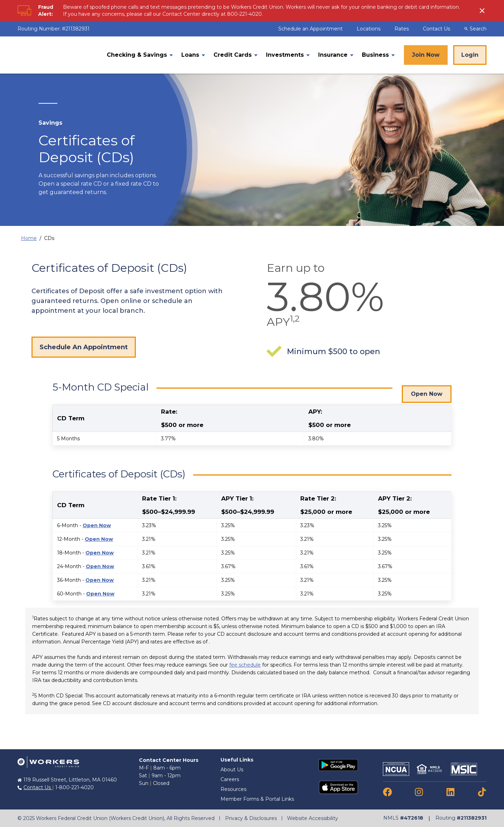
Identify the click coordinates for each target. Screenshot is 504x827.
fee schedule (245, 665)
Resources (233, 789)
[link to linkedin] (450, 792)
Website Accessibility (313, 818)
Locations (369, 29)
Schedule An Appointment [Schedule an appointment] (84, 347)
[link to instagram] (419, 792)
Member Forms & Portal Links (257, 799)
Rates (402, 29)
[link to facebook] (387, 792)
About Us (232, 770)
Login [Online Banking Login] (470, 55)
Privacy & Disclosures (251, 818)
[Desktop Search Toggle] (478, 29)
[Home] (57, 55)
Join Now (426, 55)
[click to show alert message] (483, 11)
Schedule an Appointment (311, 29)
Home (29, 238)
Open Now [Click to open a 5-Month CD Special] (427, 389)
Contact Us (436, 29)
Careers (230, 779)
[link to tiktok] (482, 792)
